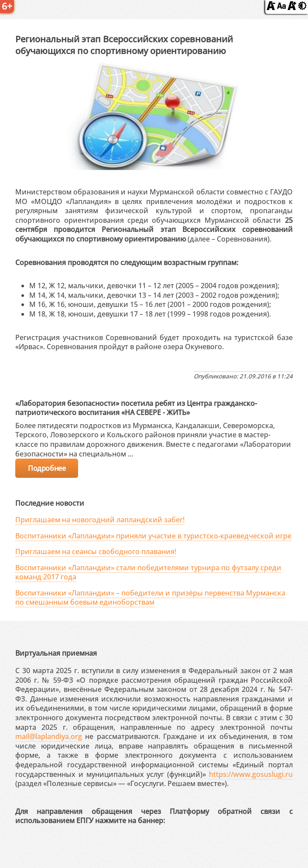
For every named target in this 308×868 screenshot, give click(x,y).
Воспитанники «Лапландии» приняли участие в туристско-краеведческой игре (153, 536)
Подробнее (47, 468)
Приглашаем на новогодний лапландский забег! (100, 520)
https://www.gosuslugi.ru (251, 774)
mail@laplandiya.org (49, 736)
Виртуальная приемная (56, 653)
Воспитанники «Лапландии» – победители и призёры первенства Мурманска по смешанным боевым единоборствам (150, 597)
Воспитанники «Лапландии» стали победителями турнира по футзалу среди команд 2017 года (148, 572)
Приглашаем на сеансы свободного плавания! (96, 551)
